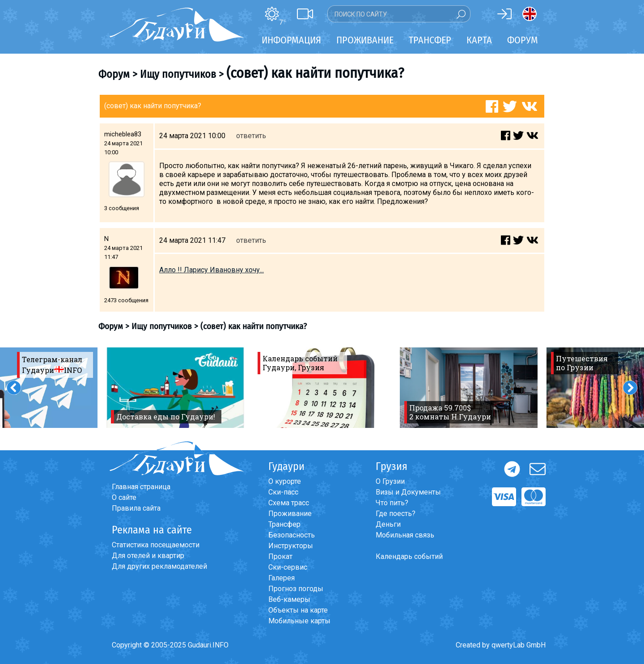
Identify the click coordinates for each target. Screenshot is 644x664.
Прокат (280, 556)
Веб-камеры (289, 599)
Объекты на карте (298, 610)
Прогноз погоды (296, 589)
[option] (175, 388)
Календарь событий (409, 556)
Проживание (290, 514)
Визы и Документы (408, 492)
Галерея (282, 578)
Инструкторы (291, 546)
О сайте (124, 497)
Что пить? (392, 503)
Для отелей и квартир (148, 556)
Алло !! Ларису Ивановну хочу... (212, 270)
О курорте (285, 481)
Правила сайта (136, 508)
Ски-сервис (288, 567)
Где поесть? (396, 514)
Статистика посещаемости (156, 545)
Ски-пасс (283, 492)
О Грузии (390, 481)
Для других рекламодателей (159, 566)
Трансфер (284, 524)
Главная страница (141, 487)
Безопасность (292, 535)
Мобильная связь (405, 535)
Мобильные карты (299, 621)
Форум (523, 40)
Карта (479, 40)
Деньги (388, 524)
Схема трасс (289, 503)
